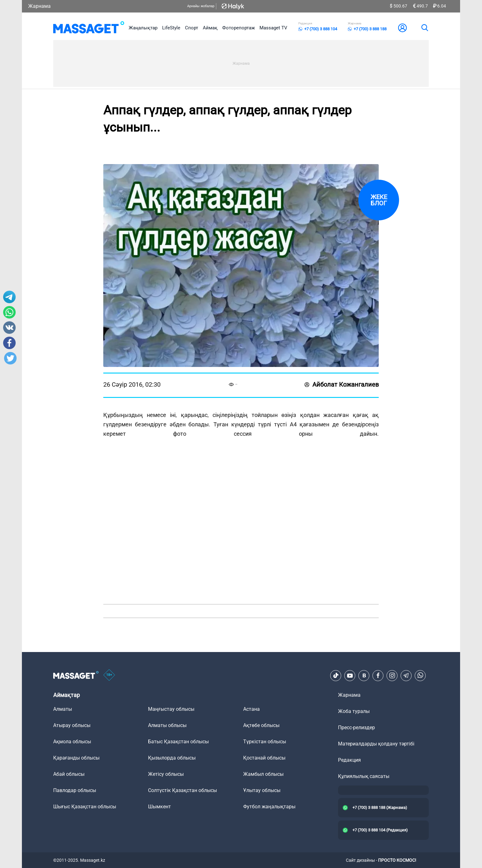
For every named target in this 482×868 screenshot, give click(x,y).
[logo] (89, 28)
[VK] (364, 675)
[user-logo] (403, 28)
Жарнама (39, 6)
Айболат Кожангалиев (342, 384)
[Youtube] (350, 675)
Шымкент (159, 807)
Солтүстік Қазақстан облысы (182, 790)
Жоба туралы (354, 711)
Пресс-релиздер (356, 728)
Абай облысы (69, 774)
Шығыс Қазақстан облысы (85, 807)
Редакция (349, 760)
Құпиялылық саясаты (364, 776)
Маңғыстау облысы (171, 709)
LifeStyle (171, 28)
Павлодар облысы (75, 790)
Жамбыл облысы (263, 774)
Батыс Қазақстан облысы (178, 742)
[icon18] (109, 675)
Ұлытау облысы (262, 790)
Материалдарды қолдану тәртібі (376, 744)
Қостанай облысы (264, 758)
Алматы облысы (167, 725)
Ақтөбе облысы (261, 725)
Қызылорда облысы (172, 758)
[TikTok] (336, 675)
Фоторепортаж (238, 28)
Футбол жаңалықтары (269, 807)
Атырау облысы (72, 725)
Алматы (63, 709)
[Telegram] (406, 675)
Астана (251, 709)
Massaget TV (273, 28)
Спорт (192, 28)
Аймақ (210, 28)
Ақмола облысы (72, 742)
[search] (424, 28)
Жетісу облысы (166, 774)
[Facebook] (378, 675)
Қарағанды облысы (76, 758)
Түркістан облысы (265, 742)
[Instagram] (392, 675)
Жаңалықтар (143, 28)
